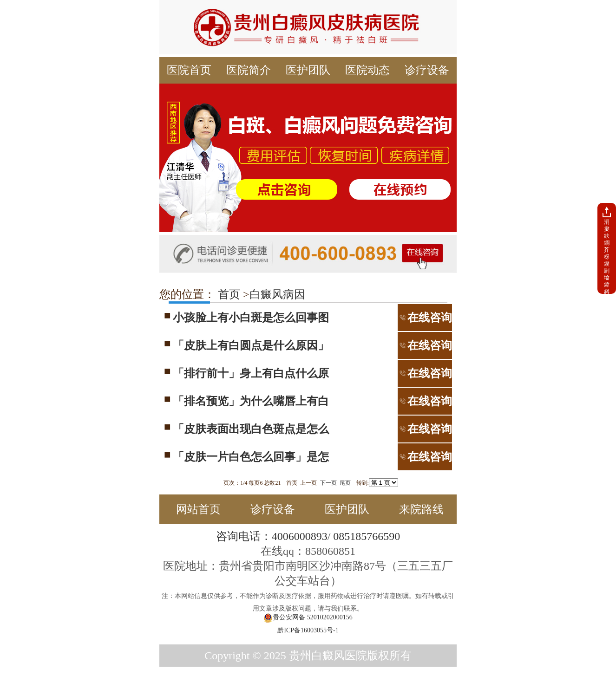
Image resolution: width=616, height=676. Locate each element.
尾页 (345, 483)
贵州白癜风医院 (328, 656)
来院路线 (421, 509)
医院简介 (249, 70)
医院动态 (367, 70)
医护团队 (308, 70)
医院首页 (189, 70)
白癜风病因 (277, 294)
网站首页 (198, 509)
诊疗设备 (427, 70)
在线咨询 (425, 318)
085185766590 (367, 536)
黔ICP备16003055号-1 (308, 630)
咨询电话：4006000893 (272, 536)
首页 (228, 294)
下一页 (328, 483)
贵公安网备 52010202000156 (308, 618)
